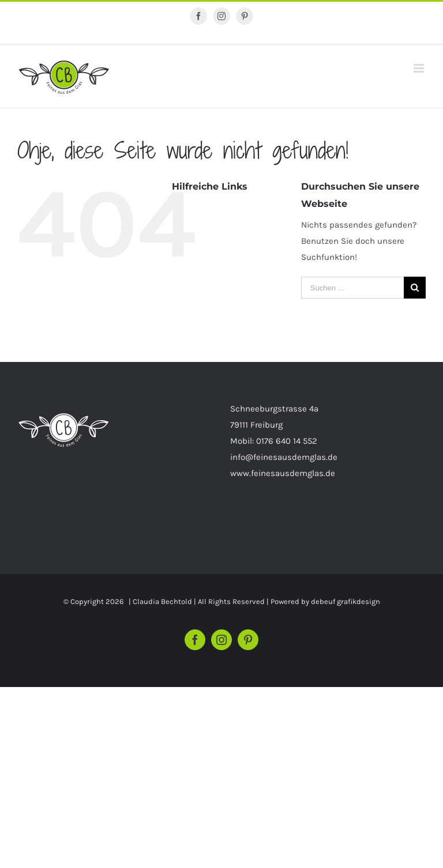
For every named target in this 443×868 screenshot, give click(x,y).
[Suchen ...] (352, 288)
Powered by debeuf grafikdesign (325, 601)
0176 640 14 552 (287, 441)
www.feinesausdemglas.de (283, 473)
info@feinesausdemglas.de (284, 457)
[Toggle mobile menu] (420, 68)
